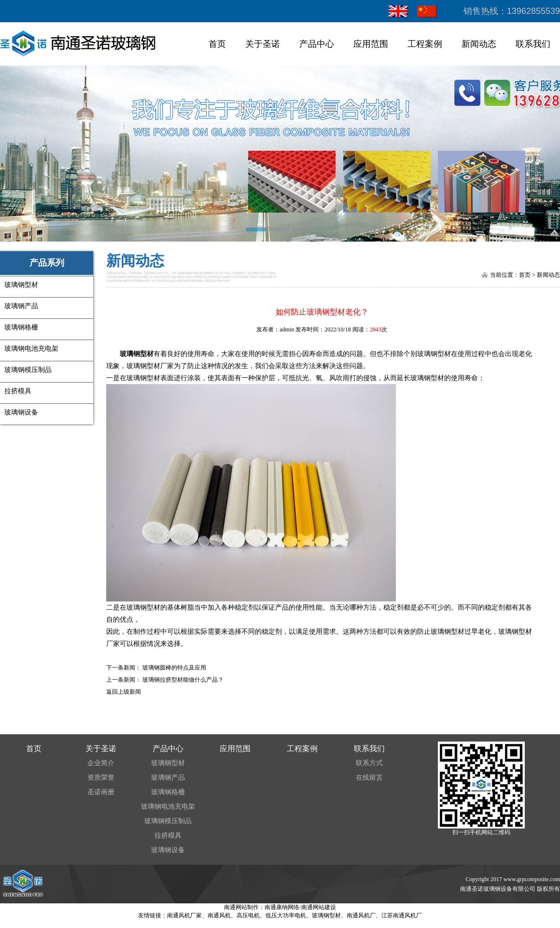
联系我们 (533, 44)
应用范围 (371, 44)
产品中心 (317, 44)
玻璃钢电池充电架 (168, 807)
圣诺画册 (101, 792)
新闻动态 (479, 44)
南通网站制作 (241, 907)
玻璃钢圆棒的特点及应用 (174, 668)
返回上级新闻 (124, 692)
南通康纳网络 (282, 907)
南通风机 (219, 915)
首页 (217, 44)
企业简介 (101, 763)
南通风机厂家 (184, 915)
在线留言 (369, 778)
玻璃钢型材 (137, 354)
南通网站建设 (319, 907)
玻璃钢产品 (168, 778)
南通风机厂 (361, 915)
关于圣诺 (263, 44)
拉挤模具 (168, 835)
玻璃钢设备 (168, 850)
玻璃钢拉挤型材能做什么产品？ (183, 680)
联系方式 (369, 763)
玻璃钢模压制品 (168, 821)
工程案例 (425, 44)
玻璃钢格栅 (168, 792)
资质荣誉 (101, 778)
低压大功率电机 (286, 915)
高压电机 (248, 915)
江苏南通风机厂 (402, 915)
